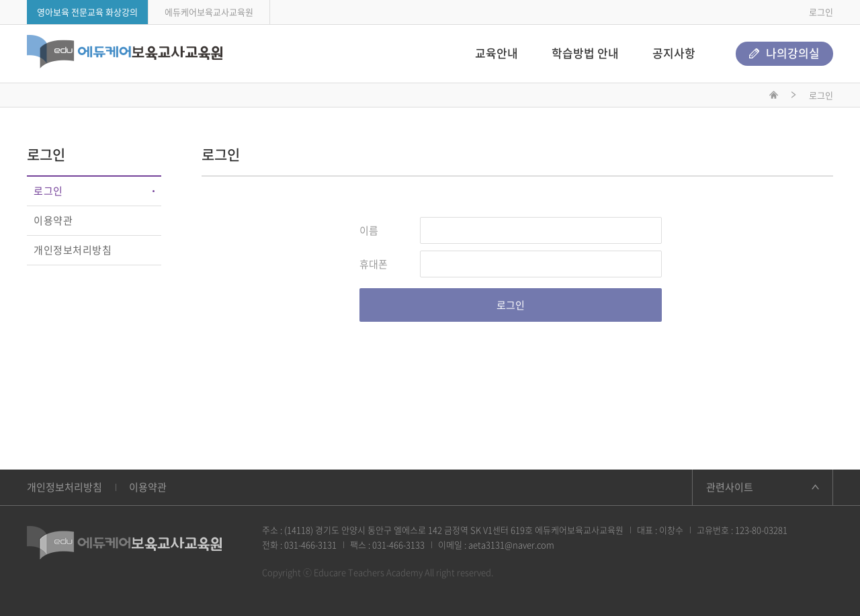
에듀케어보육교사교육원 (209, 12)
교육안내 (497, 53)
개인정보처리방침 (73, 250)
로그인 (821, 12)
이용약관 (53, 220)
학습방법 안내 (585, 53)
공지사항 (674, 53)
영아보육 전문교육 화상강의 (87, 12)
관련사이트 (730, 487)
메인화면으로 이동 (774, 97)
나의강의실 (784, 53)
